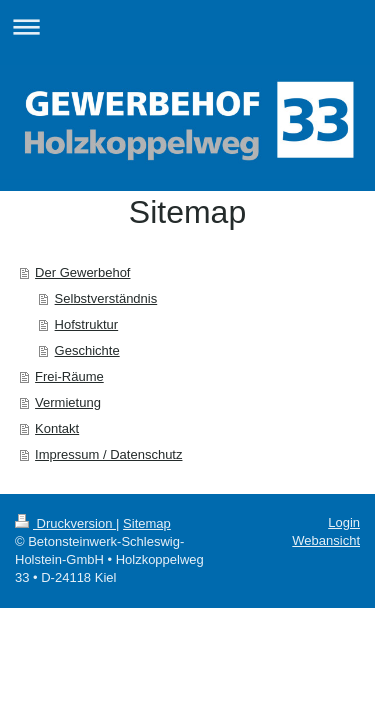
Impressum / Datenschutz (108, 454)
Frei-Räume (69, 376)
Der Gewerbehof (82, 272)
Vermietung (68, 402)
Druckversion (65, 523)
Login (344, 522)
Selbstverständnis (106, 298)
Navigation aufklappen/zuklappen (187, 26)
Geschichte (87, 350)
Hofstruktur (87, 324)
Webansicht (326, 540)
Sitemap (147, 523)
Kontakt (57, 428)
